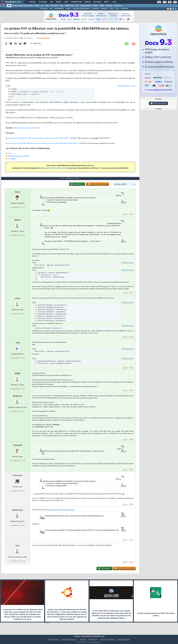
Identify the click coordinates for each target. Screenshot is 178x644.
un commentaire (53, 514)
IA (42, 6)
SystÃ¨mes (118, 6)
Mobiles (109, 6)
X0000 (17, 378)
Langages (12, 160)
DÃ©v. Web (69, 6)
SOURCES (95, 9)
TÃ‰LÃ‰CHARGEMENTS (81, 9)
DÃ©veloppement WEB (18, 158)
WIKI (112, 9)
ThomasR (17, 450)
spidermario (18, 515)
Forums (32, 2)
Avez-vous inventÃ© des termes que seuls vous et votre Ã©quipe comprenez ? (43, 145)
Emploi (88, 2)
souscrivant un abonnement (56, 170)
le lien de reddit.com (68, 514)
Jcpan (17, 197)
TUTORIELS (44, 9)
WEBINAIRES (59, 9)
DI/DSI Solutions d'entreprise (23, 6)
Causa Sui (17, 480)
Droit (106, 2)
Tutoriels (43, 2)
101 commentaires (43, 40)
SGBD (95, 6)
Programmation (86, 6)
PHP (10, 155)
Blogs (58, 2)
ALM (47, 6)
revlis (17, 303)
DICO (117, 9)
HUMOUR (124, 9)
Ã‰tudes (97, 2)
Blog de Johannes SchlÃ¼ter (27, 130)
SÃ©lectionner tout (126, 88)
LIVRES (68, 9)
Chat (66, 2)
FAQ (52, 2)
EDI (77, 6)
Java (61, 6)
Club (114, 2)
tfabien (17, 225)
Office (102, 6)
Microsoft (54, 6)
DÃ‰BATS (104, 9)
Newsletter (76, 2)
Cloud (37, 6)
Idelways (30, 40)
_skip (17, 347)
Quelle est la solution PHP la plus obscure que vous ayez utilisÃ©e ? (39, 140)
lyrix (17, 550)
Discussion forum (158, 103)
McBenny (17, 401)
